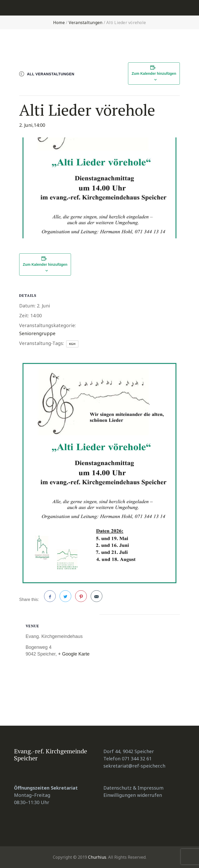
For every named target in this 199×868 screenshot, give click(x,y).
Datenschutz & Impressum (133, 788)
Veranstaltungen (86, 23)
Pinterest (81, 598)
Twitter (66, 598)
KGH (72, 344)
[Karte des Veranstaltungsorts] (140, 659)
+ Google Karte (74, 654)
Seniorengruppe (37, 333)
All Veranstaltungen (51, 74)
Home (59, 23)
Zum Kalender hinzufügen (154, 73)
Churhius (97, 857)
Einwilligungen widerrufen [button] (133, 795)
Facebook (50, 598)
